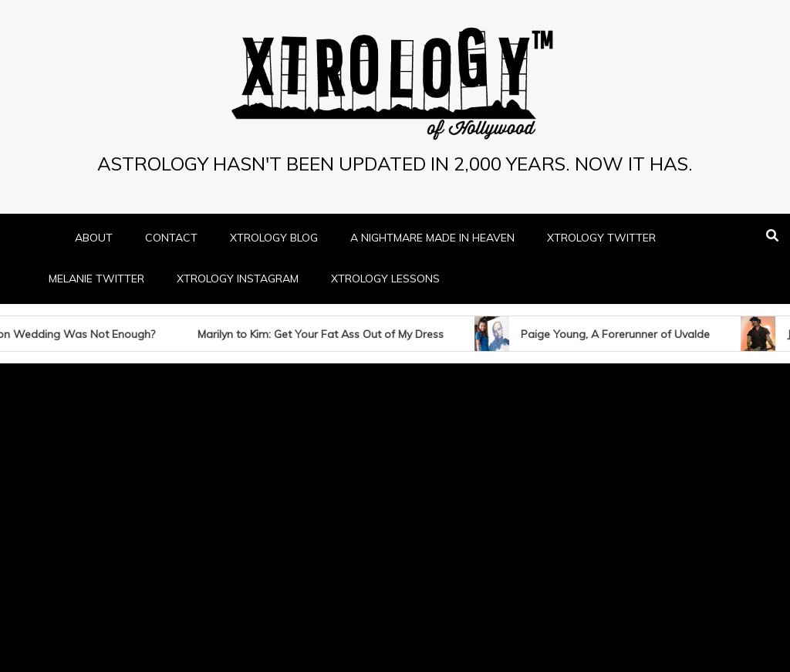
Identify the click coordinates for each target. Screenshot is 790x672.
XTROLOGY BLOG (274, 238)
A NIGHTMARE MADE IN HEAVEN (432, 238)
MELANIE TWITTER (96, 279)
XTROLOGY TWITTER (601, 238)
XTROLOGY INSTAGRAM (238, 279)
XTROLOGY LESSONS (385, 279)
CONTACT (171, 238)
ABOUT (94, 238)
